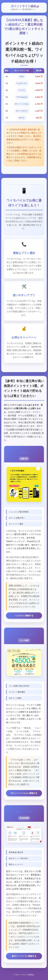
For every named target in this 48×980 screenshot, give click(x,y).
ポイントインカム (22, 104)
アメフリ (22, 90)
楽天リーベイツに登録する (24, 956)
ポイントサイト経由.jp (25, 6)
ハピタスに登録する (24, 616)
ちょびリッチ (22, 83)
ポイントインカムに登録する (24, 793)
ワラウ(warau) (22, 97)
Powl (22, 76)
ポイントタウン (22, 111)
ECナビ (22, 118)
